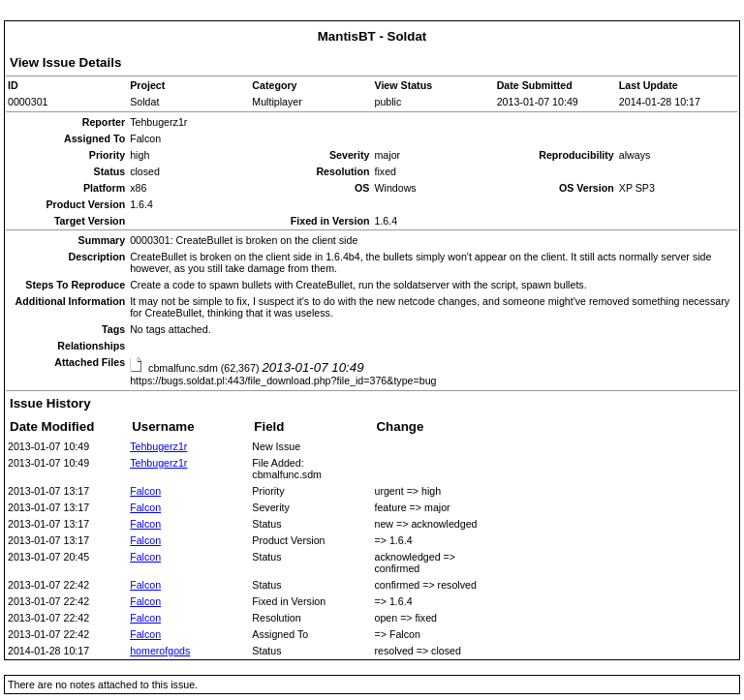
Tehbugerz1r (158, 446)
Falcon (145, 491)
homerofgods (160, 651)
